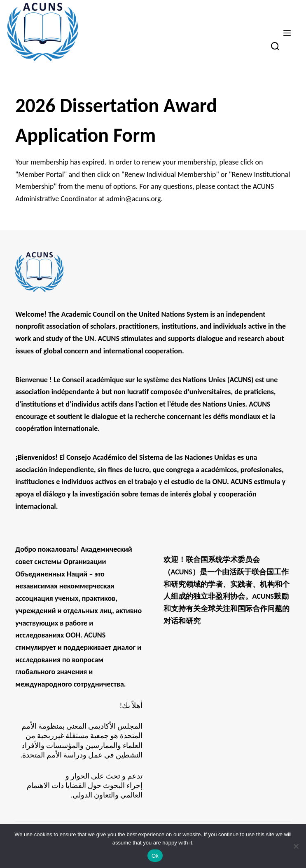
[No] (296, 846)
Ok (155, 856)
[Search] (275, 46)
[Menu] (287, 33)
